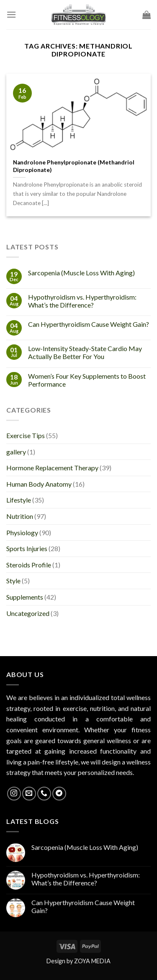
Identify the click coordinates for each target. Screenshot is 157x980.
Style (13, 581)
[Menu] (11, 14)
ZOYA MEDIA (92, 961)
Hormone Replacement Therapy (52, 468)
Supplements (25, 597)
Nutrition (20, 516)
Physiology (22, 532)
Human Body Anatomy (39, 484)
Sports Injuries (27, 548)
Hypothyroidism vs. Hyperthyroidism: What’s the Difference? (82, 301)
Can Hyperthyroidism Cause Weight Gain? (89, 324)
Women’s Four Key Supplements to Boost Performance (87, 380)
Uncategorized (28, 613)
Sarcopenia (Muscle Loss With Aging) (81, 273)
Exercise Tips (26, 435)
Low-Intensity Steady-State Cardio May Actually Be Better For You (85, 352)
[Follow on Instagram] (14, 794)
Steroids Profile (29, 565)
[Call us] (44, 794)
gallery (16, 452)
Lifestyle (19, 500)
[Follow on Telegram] (59, 794)
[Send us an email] (29, 794)
